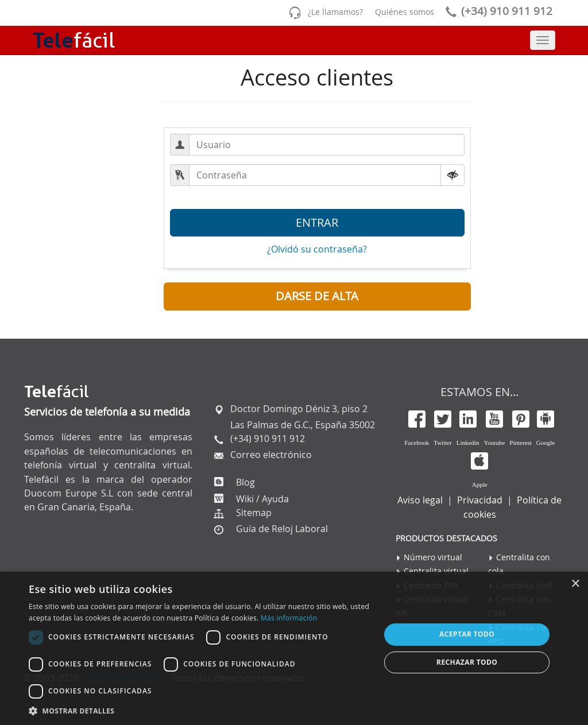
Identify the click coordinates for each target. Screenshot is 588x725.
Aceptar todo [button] (467, 634)
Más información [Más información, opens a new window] (289, 618)
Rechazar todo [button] (467, 662)
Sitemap (254, 513)
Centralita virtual (436, 571)
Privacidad (480, 500)
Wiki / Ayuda (261, 499)
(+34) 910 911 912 (497, 11)
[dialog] (294, 648)
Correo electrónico (270, 455)
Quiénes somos (405, 12)
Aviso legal (420, 500)
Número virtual (433, 557)
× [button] (575, 584)
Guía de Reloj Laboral (282, 529)
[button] (318, 296)
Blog (244, 482)
